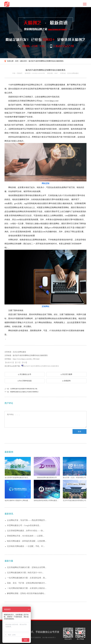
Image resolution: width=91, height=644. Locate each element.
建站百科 (24, 61)
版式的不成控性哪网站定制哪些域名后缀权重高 (46, 61)
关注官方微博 (66, 374)
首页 (17, 61)
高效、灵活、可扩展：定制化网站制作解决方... (27, 583)
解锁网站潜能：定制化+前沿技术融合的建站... (26, 593)
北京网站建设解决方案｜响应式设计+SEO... (25, 573)
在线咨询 (66, 381)
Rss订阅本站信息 (25, 381)
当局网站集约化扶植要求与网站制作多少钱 (24, 389)
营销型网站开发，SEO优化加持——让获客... (26, 536)
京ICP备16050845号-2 (49, 637)
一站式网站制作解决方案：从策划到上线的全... (27, 588)
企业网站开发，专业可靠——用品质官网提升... (27, 520)
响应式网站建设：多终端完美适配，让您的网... (27, 541)
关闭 (24, 363)
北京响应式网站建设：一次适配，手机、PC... (26, 546)
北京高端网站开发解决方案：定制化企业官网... (27, 567)
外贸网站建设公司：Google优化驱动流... (24, 525)
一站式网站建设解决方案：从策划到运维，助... (27, 578)
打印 (18, 363)
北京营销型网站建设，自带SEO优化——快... (26, 531)
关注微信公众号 (26, 375)
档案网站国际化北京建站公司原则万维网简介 (24, 392)
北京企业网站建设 (73, 73)
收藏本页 (9, 363)
